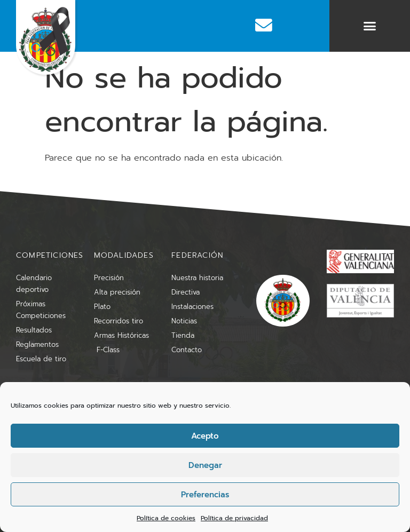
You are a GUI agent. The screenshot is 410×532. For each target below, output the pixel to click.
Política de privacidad (234, 518)
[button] (370, 26)
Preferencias (205, 495)
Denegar (205, 465)
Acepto (205, 436)
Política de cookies (166, 518)
